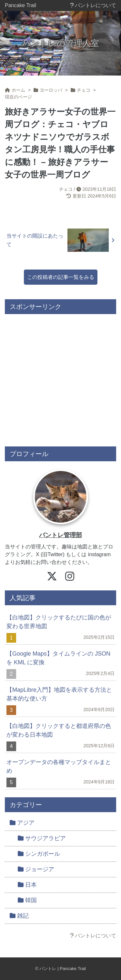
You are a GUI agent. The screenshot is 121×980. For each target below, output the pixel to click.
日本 (27, 885)
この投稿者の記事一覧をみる (61, 277)
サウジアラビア (42, 838)
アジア (22, 823)
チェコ (66, 189)
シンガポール (39, 854)
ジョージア (36, 869)
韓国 (27, 900)
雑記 (19, 916)
